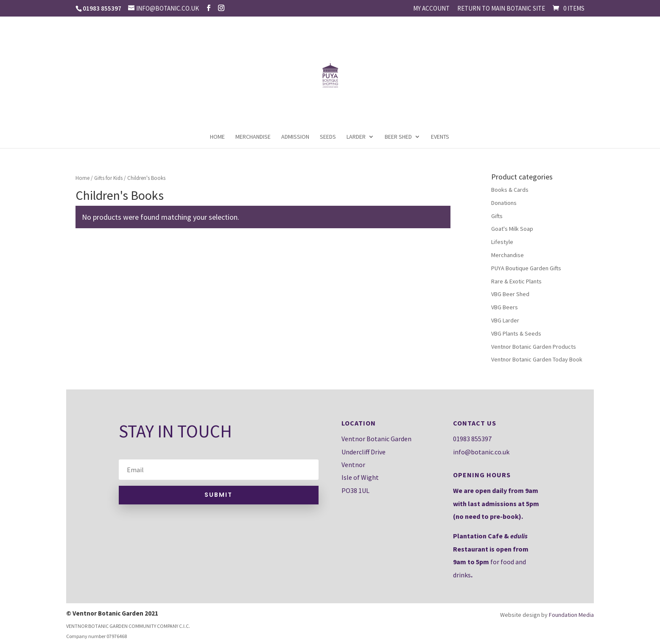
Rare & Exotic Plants (516, 281)
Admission (295, 137)
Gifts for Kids (108, 178)
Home (217, 137)
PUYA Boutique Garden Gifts (526, 268)
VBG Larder (505, 320)
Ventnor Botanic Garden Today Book (537, 359)
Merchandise (253, 137)
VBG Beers (505, 307)
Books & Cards (510, 190)
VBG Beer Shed (510, 294)
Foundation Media (571, 615)
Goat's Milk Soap (512, 229)
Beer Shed (398, 137)
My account (431, 9)
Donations (504, 203)
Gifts (497, 216)
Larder (356, 137)
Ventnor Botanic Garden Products (534, 347)
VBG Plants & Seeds (516, 333)
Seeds (328, 137)
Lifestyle (502, 242)
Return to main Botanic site (501, 9)
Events (440, 137)
